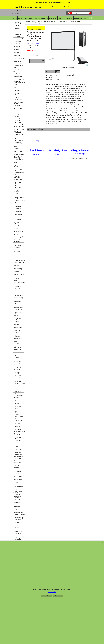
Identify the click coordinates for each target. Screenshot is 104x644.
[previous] (90, 18)
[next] (92, 18)
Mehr (58, 72)
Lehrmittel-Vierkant (33, 43)
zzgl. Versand (30, 53)
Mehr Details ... (52, 592)
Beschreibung (50, 72)
